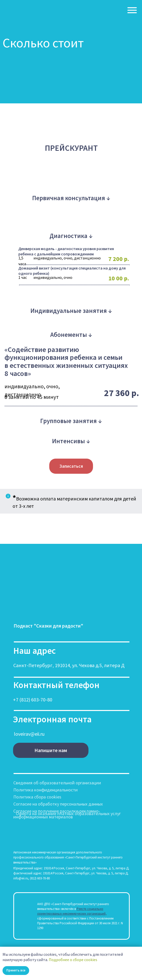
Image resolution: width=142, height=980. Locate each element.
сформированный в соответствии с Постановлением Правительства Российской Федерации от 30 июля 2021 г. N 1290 (80, 923)
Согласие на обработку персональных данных (58, 804)
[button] (71, 466)
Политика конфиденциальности (45, 790)
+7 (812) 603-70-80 (33, 700)
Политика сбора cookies (37, 797)
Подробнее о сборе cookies (73, 960)
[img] (132, 10)
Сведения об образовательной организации (57, 783)
